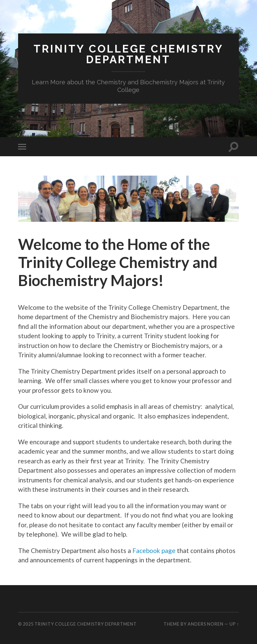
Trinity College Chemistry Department (128, 54)
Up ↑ (234, 624)
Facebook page (154, 550)
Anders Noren (206, 624)
